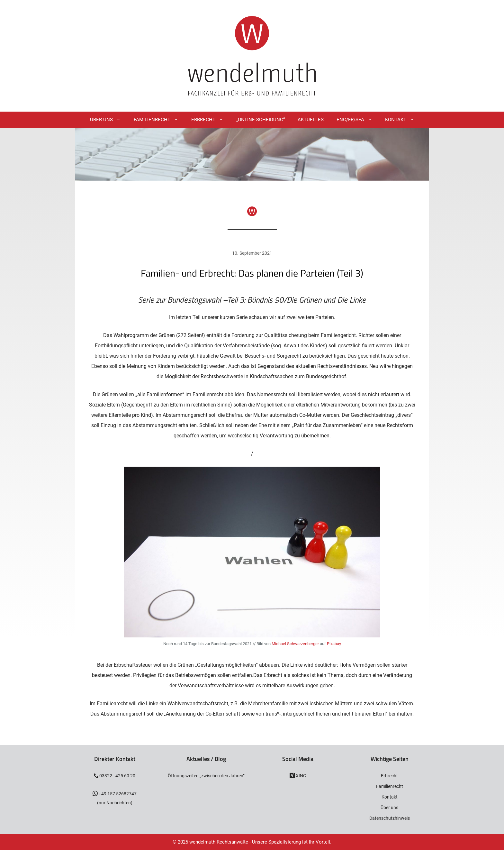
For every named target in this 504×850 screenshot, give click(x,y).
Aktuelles (311, 120)
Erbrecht (211, 120)
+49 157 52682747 (117, 794)
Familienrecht (159, 120)
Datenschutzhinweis (390, 818)
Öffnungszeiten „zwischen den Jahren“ (206, 776)
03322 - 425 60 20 (117, 776)
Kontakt (403, 120)
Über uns (389, 808)
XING (301, 776)
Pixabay (334, 644)
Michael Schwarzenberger (295, 644)
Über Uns (109, 120)
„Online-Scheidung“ (261, 120)
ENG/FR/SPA (358, 120)
